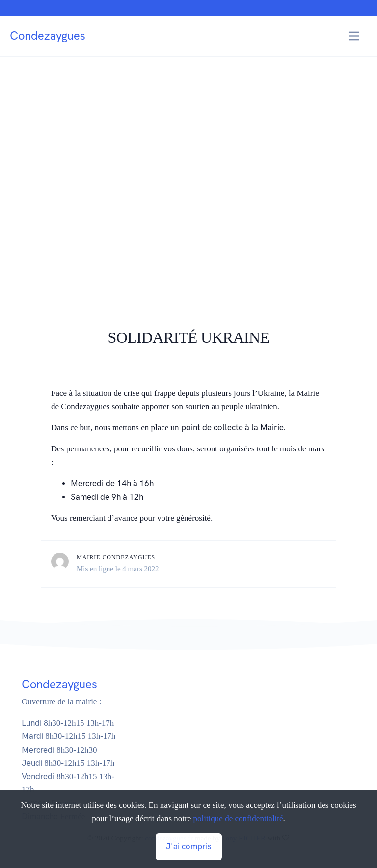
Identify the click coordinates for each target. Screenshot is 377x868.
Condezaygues (48, 36)
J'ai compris (189, 846)
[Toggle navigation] (354, 36)
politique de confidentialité (238, 819)
